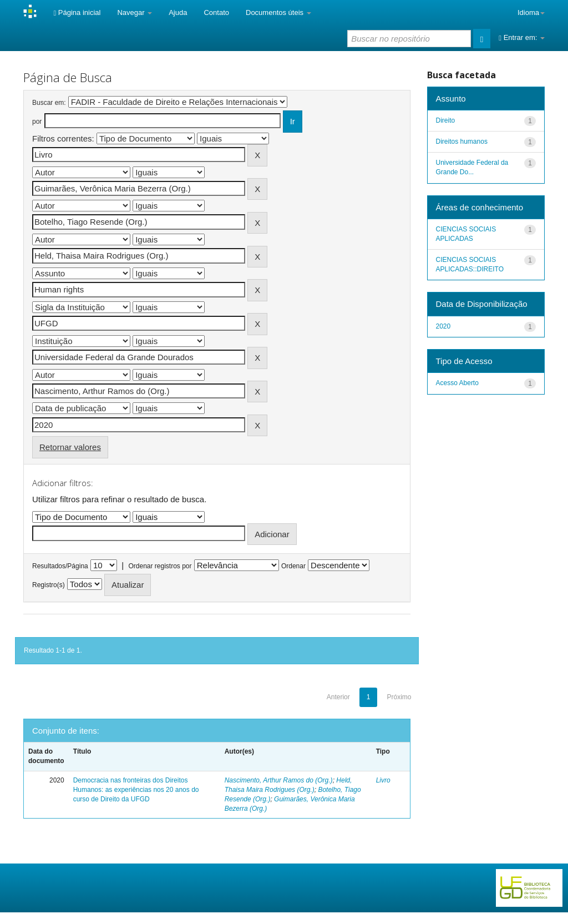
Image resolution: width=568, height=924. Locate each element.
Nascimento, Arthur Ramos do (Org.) (279, 780)
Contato (216, 12)
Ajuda (178, 12)
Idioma (531, 12)
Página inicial (77, 12)
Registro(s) (49, 585)
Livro (383, 780)
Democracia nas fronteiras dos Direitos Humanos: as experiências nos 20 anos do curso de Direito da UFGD (136, 790)
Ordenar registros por (160, 566)
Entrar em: (522, 37)
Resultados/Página (60, 566)
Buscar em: (49, 103)
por (37, 122)
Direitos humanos (462, 142)
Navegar (135, 12)
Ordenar (293, 566)
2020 (443, 326)
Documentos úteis (278, 12)
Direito (446, 120)
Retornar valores (70, 447)
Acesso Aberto (457, 383)
